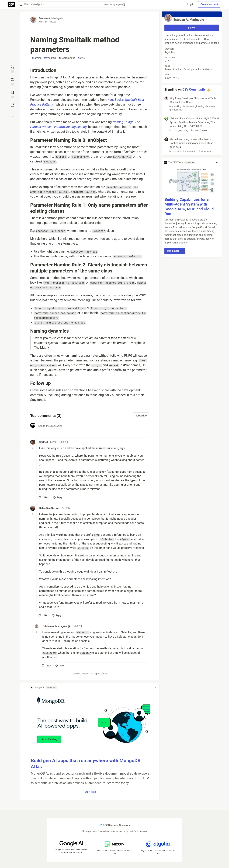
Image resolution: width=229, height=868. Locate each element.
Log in (191, 4)
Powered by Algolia (114, 5)
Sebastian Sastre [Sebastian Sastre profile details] (49, 508)
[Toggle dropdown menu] (146, 441)
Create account (209, 4)
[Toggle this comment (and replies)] (33, 448)
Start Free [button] (90, 792)
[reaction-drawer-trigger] (12, 69)
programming (67, 58)
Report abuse (100, 674)
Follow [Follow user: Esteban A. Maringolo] (192, 28)
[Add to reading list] (12, 94)
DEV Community (194, 89)
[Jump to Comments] (12, 81)
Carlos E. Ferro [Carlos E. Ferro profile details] (48, 442)
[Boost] (12, 105)
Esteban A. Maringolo (51, 18)
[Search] (21, 5)
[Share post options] (12, 117)
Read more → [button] (175, 251)
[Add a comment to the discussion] (93, 428)
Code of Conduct (81, 674)
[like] (44, 497)
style (81, 58)
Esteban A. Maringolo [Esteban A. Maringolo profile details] (55, 626)
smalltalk (50, 58)
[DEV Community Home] (11, 4)
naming (36, 58)
